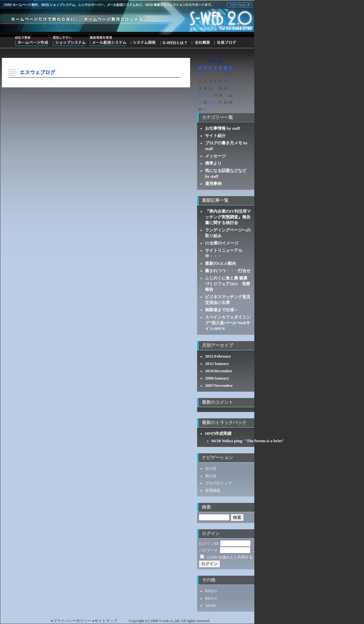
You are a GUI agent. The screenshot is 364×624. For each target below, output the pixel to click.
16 (200, 95)
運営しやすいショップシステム (69, 41)
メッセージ (215, 156)
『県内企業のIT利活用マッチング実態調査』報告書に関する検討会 (228, 217)
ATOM (210, 606)
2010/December (219, 371)
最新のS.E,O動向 (221, 263)
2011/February (218, 356)
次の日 (211, 469)
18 (210, 95)
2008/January (217, 378)
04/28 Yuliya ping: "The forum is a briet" (248, 441)
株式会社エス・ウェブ (238, 4)
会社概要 (200, 41)
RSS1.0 (211, 598)
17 (205, 95)
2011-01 (215, 61)
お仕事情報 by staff (223, 128)
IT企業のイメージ (222, 243)
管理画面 (213, 490)
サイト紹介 (215, 136)
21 (225, 95)
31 (205, 109)
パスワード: (209, 550)
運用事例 (213, 184)
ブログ (225, 41)
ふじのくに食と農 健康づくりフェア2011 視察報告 (228, 284)
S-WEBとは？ (173, 41)
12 (215, 88)
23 (200, 102)
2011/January (217, 363)
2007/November (219, 385)
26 (215, 102)
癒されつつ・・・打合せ (228, 271)
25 (210, 102)
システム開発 (143, 41)
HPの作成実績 (218, 433)
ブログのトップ (218, 483)
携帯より (213, 163)
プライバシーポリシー (72, 621)
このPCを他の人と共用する (229, 557)
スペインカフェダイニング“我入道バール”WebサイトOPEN (228, 323)
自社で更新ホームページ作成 (31, 41)
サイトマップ (106, 621)
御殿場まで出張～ (222, 310)
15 (230, 88)
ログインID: (209, 544)
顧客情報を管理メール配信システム (108, 41)
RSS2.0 (211, 591)
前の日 (211, 476)
